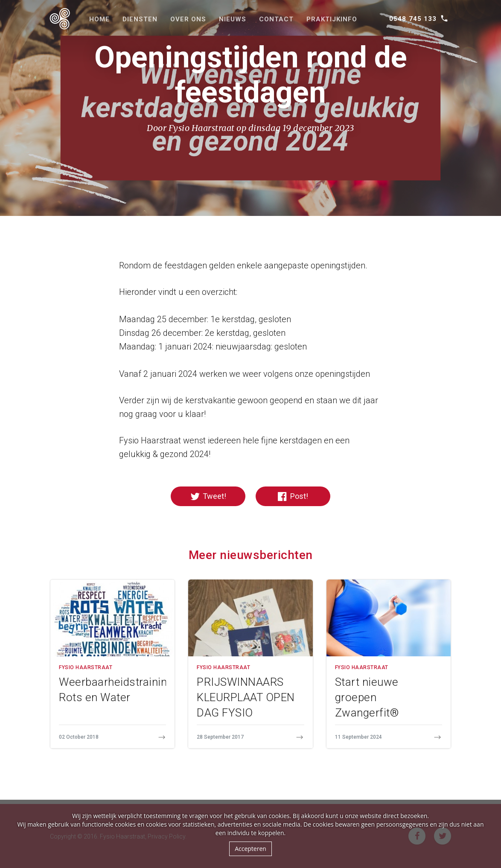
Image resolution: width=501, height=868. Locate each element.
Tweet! (208, 497)
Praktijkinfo (332, 19)
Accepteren (250, 849)
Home (99, 19)
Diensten (140, 19)
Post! (293, 497)
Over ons (188, 19)
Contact (276, 19)
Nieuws (233, 19)
